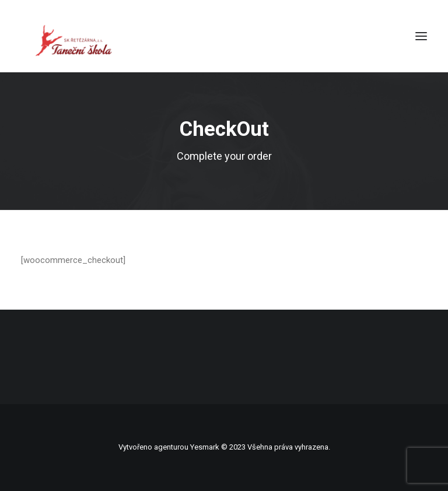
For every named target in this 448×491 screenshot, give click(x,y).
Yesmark (205, 447)
